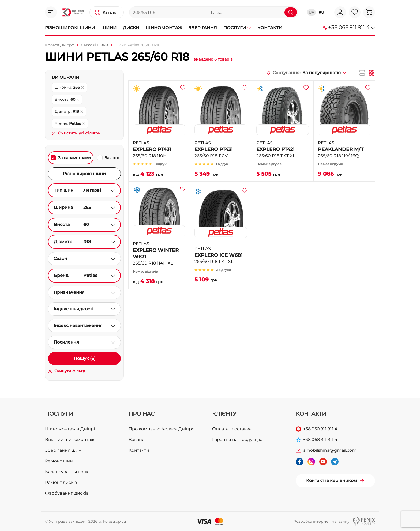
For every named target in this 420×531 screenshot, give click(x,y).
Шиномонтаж (164, 28)
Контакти (270, 28)
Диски (131, 28)
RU (321, 12)
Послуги (237, 28)
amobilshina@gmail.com (330, 450)
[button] (51, 12)
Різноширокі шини (70, 28)
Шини (109, 28)
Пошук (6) (85, 358)
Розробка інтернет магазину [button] (321, 521)
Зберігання (203, 28)
